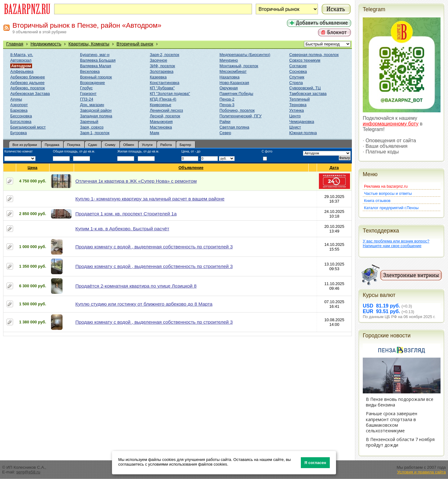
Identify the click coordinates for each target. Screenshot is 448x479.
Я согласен (315, 463)
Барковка (19, 110)
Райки (225, 122)
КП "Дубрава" (162, 88)
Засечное (158, 60)
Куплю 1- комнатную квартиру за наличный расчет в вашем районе (150, 199)
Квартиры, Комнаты (89, 44)
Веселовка (90, 71)
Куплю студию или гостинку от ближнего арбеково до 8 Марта (144, 304)
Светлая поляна (235, 127)
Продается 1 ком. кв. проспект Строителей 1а (126, 214)
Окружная (229, 88)
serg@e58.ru (28, 472)
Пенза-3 (227, 105)
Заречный (89, 122)
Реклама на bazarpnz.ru (386, 186)
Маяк (154, 133)
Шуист (295, 127)
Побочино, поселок (237, 110)
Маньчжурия (161, 122)
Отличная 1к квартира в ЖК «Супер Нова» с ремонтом (136, 181)
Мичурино (229, 60)
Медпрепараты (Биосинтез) (245, 55)
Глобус (86, 88)
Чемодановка (302, 122)
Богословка (21, 122)
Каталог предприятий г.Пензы (391, 208)
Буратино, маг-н (95, 55)
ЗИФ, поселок (162, 66)
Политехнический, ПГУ (241, 116)
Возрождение (92, 83)
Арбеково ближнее (28, 77)
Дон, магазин (92, 105)
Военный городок (96, 77)
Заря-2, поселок (164, 55)
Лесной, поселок (165, 116)
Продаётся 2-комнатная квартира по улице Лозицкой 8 (136, 286)
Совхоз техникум (305, 60)
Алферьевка (22, 71)
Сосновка (298, 71)
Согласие (298, 66)
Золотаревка (161, 71)
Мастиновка (161, 127)
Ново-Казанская (234, 83)
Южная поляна (303, 133)
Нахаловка (230, 77)
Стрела (296, 83)
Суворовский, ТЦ (305, 88)
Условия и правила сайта (421, 472)
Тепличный (300, 99)
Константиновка (164, 83)
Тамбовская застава (308, 94)
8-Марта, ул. (22, 55)
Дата (334, 168)
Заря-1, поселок (95, 133)
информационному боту (391, 124)
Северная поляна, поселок (314, 55)
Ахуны (16, 99)
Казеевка (158, 77)
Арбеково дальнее (27, 83)
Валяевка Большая (98, 60)
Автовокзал (21, 60)
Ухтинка (297, 110)
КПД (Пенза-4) (163, 99)
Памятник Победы (236, 94)
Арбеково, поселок (28, 88)
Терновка (298, 105)
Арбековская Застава (30, 94)
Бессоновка (21, 116)
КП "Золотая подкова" (170, 94)
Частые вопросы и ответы (388, 193)
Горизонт (88, 94)
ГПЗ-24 (86, 99)
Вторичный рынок (135, 44)
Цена (33, 168)
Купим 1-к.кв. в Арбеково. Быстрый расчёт (122, 229)
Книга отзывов (377, 201)
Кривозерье (160, 105)
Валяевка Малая (96, 66)
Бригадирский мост (28, 127)
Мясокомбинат (233, 71)
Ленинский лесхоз (166, 110)
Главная (15, 44)
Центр (295, 116)
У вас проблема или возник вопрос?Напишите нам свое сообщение (396, 243)
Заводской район (96, 110)
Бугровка (19, 133)
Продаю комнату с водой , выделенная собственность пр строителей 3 (154, 247)
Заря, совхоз (92, 127)
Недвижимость (46, 44)
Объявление (191, 168)
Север (225, 133)
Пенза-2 (227, 99)
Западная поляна (96, 116)
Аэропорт (19, 105)
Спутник (297, 77)
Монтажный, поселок (239, 66)
